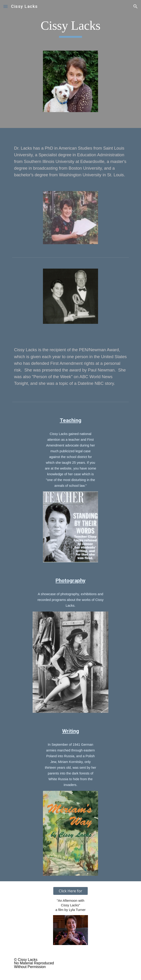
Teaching (70, 420)
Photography (70, 581)
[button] (6, 6)
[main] (70, 28)
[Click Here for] (70, 891)
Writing (71, 731)
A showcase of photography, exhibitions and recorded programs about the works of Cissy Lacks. (71, 600)
